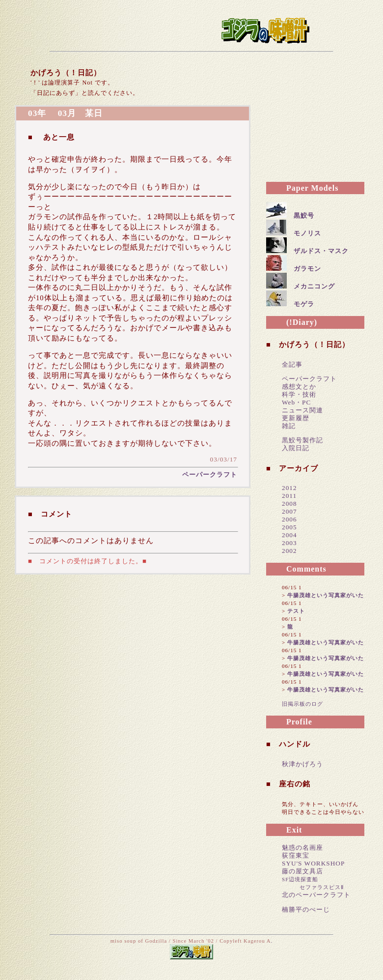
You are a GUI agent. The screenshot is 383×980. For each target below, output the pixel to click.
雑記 (289, 426)
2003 (289, 543)
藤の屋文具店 (302, 871)
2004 (289, 535)
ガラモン (307, 269)
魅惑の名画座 (302, 848)
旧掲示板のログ (302, 704)
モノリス (307, 233)
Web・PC (296, 402)
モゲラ (304, 304)
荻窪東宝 (296, 855)
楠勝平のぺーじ (306, 909)
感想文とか (299, 387)
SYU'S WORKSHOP (313, 863)
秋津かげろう (302, 764)
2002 (289, 551)
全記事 (292, 364)
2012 (289, 488)
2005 (289, 527)
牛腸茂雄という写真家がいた (326, 595)
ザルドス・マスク (321, 251)
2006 (289, 519)
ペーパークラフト (210, 475)
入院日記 (296, 448)
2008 (289, 504)
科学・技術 (299, 394)
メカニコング (314, 286)
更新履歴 (296, 418)
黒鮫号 (304, 216)
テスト (296, 611)
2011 (289, 496)
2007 (289, 511)
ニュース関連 (302, 410)
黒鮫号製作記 (302, 440)
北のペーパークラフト (316, 895)
